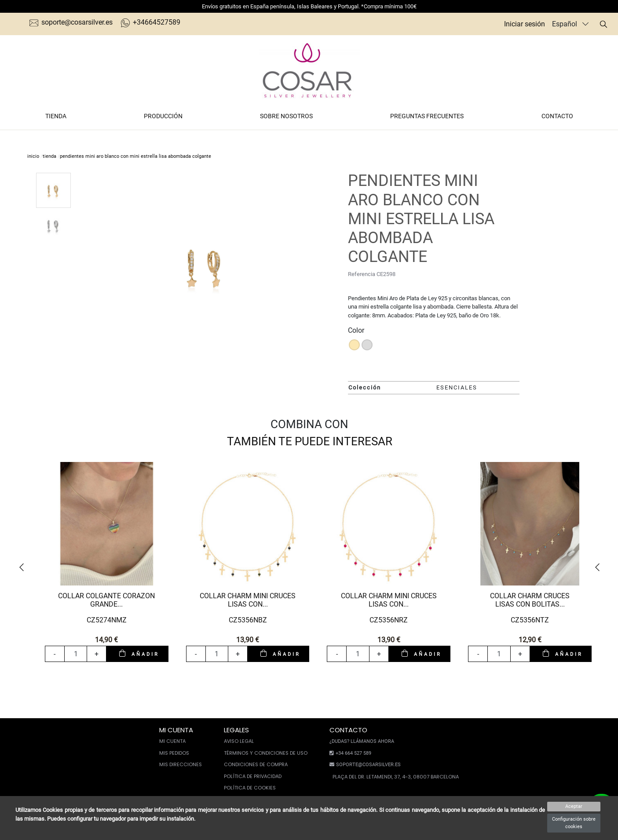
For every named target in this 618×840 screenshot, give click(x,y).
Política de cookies (250, 788)
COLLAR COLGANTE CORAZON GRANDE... (106, 600)
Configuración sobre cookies (574, 823)
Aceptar (574, 806)
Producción (163, 116)
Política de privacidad (253, 776)
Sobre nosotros (286, 116)
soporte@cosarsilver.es (71, 22)
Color (356, 330)
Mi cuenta (172, 741)
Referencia (362, 274)
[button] (24, 567)
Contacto (557, 116)
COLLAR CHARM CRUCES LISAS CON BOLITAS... (530, 600)
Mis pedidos (174, 753)
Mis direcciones (181, 764)
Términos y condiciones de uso (266, 753)
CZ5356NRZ (389, 620)
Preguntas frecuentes (427, 116)
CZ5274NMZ (107, 620)
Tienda (56, 116)
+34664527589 (151, 22)
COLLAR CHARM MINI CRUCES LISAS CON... (248, 600)
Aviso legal (239, 741)
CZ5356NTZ (530, 620)
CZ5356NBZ (248, 620)
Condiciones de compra (256, 764)
